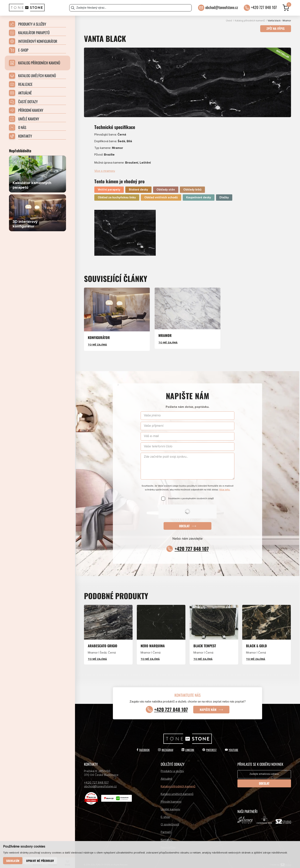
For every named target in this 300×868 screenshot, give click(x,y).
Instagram (166, 746)
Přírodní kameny (171, 798)
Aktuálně (167, 775)
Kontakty (167, 836)
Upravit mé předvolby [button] (40, 861)
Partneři (166, 828)
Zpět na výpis (276, 29)
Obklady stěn (166, 186)
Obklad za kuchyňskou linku (117, 194)
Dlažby (224, 194)
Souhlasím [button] (13, 861)
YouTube (232, 746)
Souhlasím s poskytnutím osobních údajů (191, 495)
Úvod (229, 21)
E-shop (165, 813)
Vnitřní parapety (109, 186)
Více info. (225, 486)
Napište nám (208, 706)
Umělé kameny (170, 806)
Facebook (143, 746)
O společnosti (170, 821)
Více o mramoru (105, 167)
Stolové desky (138, 186)
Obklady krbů (192, 186)
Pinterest (210, 746)
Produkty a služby (172, 767)
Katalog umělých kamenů (177, 790)
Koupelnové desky (199, 194)
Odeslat (184, 522)
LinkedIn (188, 746)
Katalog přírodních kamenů (250, 21)
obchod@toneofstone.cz (222, 7)
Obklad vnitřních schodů (161, 194)
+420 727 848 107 (264, 7)
